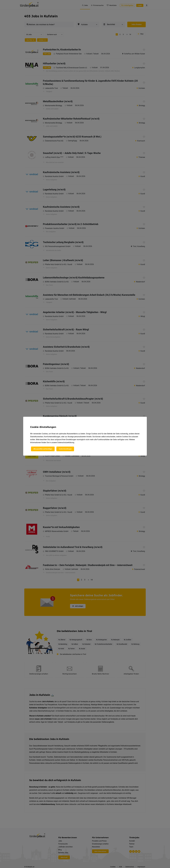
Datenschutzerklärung (66, 442)
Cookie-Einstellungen (65, 449)
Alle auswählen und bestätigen (43, 449)
